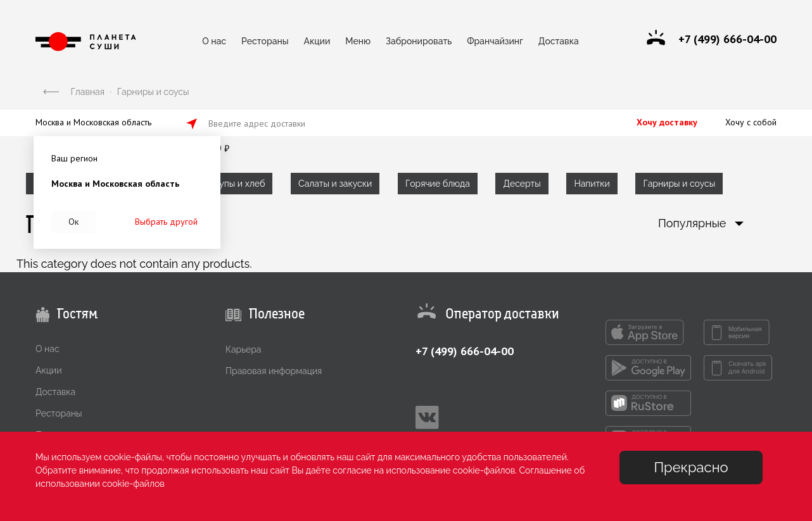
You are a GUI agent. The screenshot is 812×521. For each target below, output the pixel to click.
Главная (88, 92)
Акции (317, 41)
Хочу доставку (667, 122)
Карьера (243, 349)
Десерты (522, 184)
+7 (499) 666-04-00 (465, 351)
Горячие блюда (438, 184)
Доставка (559, 41)
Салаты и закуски (335, 184)
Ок (73, 222)
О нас (214, 41)
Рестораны (265, 41)
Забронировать (419, 41)
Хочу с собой (751, 122)
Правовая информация (274, 371)
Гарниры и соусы (679, 184)
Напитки (592, 184)
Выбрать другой (166, 222)
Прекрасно (691, 467)
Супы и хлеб (239, 184)
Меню (358, 41)
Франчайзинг (495, 41)
